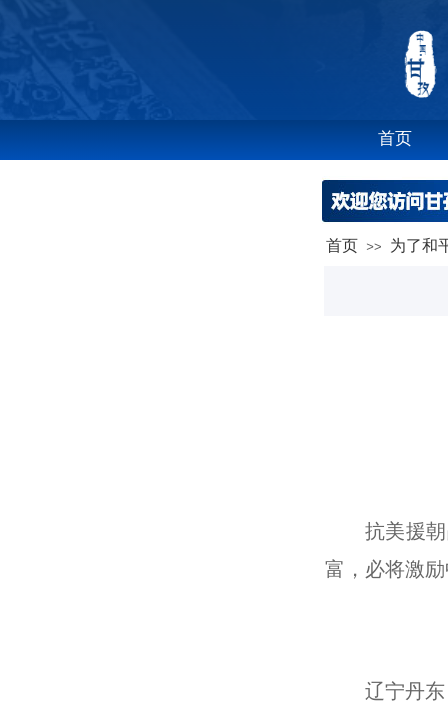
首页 (342, 245)
